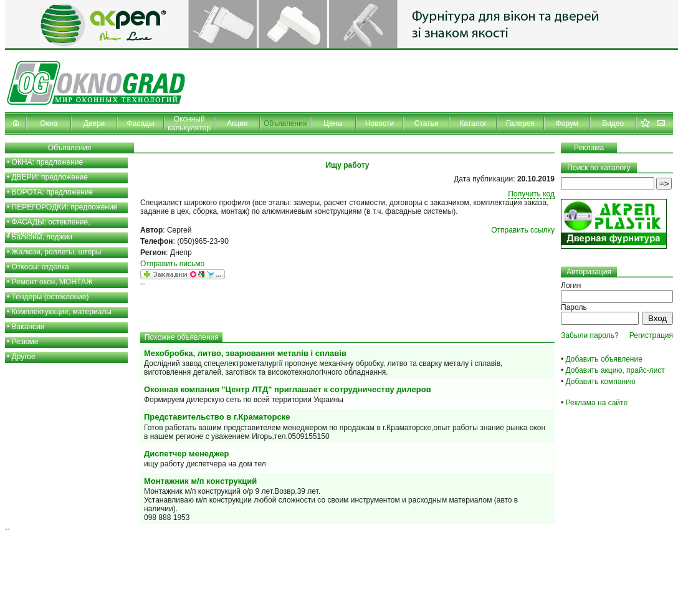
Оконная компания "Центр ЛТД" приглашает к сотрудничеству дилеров (288, 389)
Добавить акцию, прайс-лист (615, 370)
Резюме (25, 342)
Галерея (520, 123)
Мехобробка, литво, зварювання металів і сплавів (245, 353)
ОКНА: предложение (48, 162)
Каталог (473, 123)
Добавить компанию (601, 382)
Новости (380, 123)
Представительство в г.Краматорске (217, 417)
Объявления (285, 123)
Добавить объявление (604, 359)
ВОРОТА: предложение (53, 192)
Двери (94, 123)
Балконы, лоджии (42, 237)
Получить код (531, 194)
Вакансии (28, 327)
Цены (333, 123)
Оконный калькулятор (189, 123)
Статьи (427, 123)
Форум (567, 123)
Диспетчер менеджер (187, 454)
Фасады (141, 123)
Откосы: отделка (41, 267)
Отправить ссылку (523, 230)
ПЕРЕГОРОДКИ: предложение (65, 207)
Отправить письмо (172, 264)
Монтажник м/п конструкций (200, 481)
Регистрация (651, 335)
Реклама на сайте (597, 403)
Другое (24, 357)
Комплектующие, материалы (62, 312)
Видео (613, 123)
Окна (49, 123)
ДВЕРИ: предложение (50, 177)
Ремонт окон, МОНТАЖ (53, 282)
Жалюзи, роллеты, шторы (57, 252)
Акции (237, 123)
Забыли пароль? (590, 335)
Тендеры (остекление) (50, 297)
